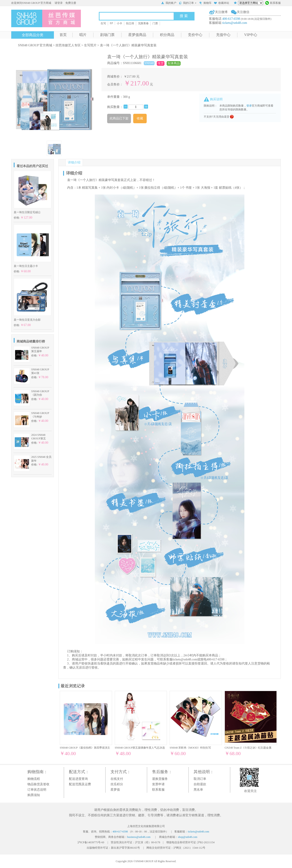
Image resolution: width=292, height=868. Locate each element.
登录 (249, 106)
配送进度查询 (78, 779)
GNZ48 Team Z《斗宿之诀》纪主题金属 (248, 748)
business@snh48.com (139, 837)
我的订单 (188, 3)
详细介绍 (74, 162)
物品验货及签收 (38, 784)
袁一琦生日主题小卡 (26, 266)
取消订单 (200, 779)
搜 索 (184, 16)
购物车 (205, 3)
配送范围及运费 (80, 784)
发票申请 (158, 784)
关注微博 (221, 12)
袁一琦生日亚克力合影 (27, 320)
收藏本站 (221, 3)
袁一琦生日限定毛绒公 (27, 212)
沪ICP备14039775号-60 (91, 842)
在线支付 (117, 779)
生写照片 (90, 45)
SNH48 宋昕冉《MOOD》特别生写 (190, 748)
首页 (63, 35)
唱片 (83, 35)
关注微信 (243, 12)
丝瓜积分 (117, 784)
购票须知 (34, 795)
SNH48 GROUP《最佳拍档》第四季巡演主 (85, 748)
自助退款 (200, 784)
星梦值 (115, 790)
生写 (103, 23)
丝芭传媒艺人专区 (68, 45)
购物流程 (34, 779)
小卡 (119, 23)
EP (111, 23)
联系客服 (273, 3)
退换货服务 (160, 779)
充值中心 (223, 35)
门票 (155, 23)
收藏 (140, 118)
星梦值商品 (137, 35)
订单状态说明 (37, 790)
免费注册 (71, 3)
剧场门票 (107, 35)
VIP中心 (251, 35)
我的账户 (169, 3)
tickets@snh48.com (235, 23)
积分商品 (167, 35)
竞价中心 (195, 35)
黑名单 (198, 790)
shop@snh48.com (188, 837)
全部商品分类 (33, 35)
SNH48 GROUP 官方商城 (35, 45)
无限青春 (143, 23)
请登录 (59, 3)
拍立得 (130, 23)
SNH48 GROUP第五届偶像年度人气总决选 (140, 748)
